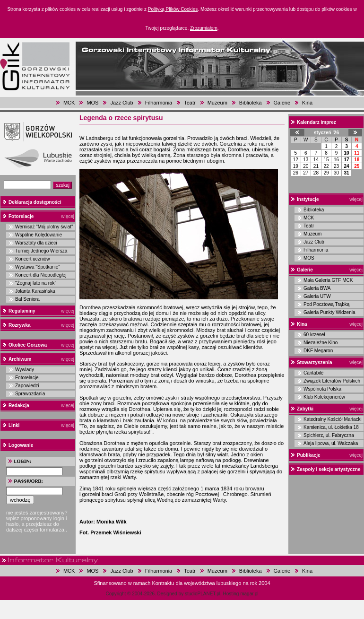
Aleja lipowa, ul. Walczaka (331, 443)
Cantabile (313, 373)
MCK (69, 103)
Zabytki (305, 409)
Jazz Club (121, 103)
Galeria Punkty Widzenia (329, 312)
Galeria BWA (317, 288)
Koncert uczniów (32, 259)
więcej (68, 216)
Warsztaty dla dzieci (36, 243)
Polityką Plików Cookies (173, 9)
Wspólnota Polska (322, 389)
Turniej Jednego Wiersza (41, 251)
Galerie (282, 103)
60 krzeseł (314, 335)
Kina (307, 103)
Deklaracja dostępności (35, 202)
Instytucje (308, 199)
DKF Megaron (318, 351)
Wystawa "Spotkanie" (38, 267)
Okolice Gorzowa (28, 345)
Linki (14, 425)
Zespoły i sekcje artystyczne (329, 469)
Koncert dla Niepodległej (41, 275)
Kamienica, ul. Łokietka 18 (331, 427)
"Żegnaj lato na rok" (36, 283)
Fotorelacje (21, 216)
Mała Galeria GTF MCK (328, 280)
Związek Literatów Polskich (332, 381)
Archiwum (20, 359)
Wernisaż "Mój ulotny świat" (44, 227)
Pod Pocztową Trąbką (326, 304)
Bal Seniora (27, 299)
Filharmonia (159, 103)
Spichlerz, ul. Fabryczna (329, 435)
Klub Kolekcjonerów (324, 397)
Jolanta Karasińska (35, 291)
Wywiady (25, 370)
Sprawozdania (30, 394)
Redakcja (19, 405)
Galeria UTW (317, 296)
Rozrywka (20, 325)
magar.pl (249, 594)
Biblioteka (251, 103)
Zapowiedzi (27, 386)
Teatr (190, 103)
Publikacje (308, 455)
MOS (92, 103)
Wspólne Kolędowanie (39, 235)
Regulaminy (22, 311)
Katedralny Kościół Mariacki (333, 419)
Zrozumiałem (204, 28)
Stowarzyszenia (314, 362)
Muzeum (217, 103)
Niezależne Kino (321, 343)
